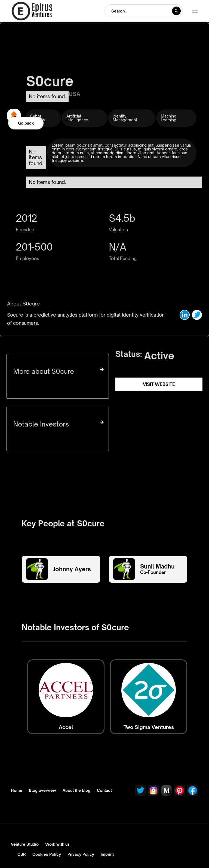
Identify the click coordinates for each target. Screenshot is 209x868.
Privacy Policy (81, 854)
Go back (26, 123)
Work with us (57, 844)
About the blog (76, 790)
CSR (22, 854)
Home (17, 790)
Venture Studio (25, 844)
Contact (104, 790)
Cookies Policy (47, 854)
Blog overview (42, 790)
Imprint (107, 854)
